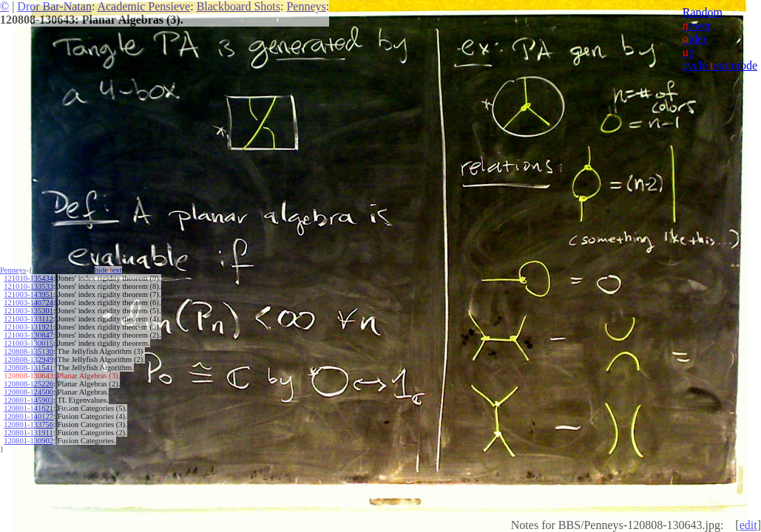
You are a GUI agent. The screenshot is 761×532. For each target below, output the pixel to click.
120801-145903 (28, 400)
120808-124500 (28, 392)
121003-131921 (28, 327)
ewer (697, 25)
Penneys (306, 6)
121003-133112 (28, 319)
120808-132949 (28, 359)
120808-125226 (28, 384)
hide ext (108, 270)
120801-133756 (28, 424)
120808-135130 (28, 351)
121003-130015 (28, 343)
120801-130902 (28, 441)
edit (748, 525)
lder (695, 39)
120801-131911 (28, 433)
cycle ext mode (720, 65)
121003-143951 (28, 294)
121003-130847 (28, 335)
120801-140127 (28, 416)
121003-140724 (28, 303)
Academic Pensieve (143, 6)
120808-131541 (28, 368)
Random (703, 12)
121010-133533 (28, 286)
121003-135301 (28, 311)
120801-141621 (28, 408)
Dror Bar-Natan (54, 6)
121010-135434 (28, 278)
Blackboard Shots (239, 6)
